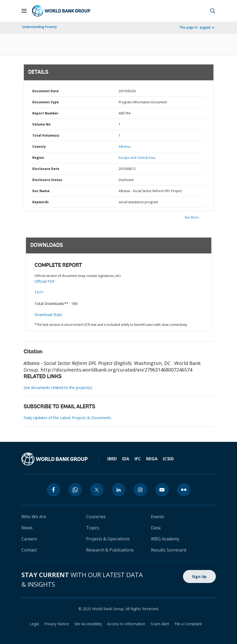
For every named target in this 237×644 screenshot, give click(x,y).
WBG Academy (165, 539)
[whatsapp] (75, 490)
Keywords (41, 202)
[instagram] (140, 490)
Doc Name (41, 191)
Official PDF (45, 281)
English (205, 28)
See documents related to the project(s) (58, 388)
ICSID (168, 459)
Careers (29, 539)
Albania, (125, 147)
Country (39, 147)
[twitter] (97, 490)
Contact (29, 550)
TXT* (39, 292)
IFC (138, 459)
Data (156, 528)
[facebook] (53, 490)
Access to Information (126, 624)
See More (192, 217)
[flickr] (184, 490)
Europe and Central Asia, (137, 158)
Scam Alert (160, 624)
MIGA (152, 459)
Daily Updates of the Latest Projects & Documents (67, 418)
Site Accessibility (88, 624)
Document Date (46, 91)
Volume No (41, 124)
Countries (96, 517)
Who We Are (34, 517)
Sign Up (199, 576)
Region (38, 158)
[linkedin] (119, 490)
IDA (126, 459)
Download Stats (48, 315)
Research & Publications (110, 550)
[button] (213, 11)
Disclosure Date (46, 169)
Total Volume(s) (46, 135)
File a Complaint (188, 624)
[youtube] (162, 490)
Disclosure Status (47, 180)
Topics (93, 528)
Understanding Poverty (39, 27)
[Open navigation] (24, 11)
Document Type (46, 102)
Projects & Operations (108, 539)
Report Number (45, 113)
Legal (34, 624)
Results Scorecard (169, 550)
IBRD (112, 459)
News (27, 528)
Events (158, 517)
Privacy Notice (57, 624)
